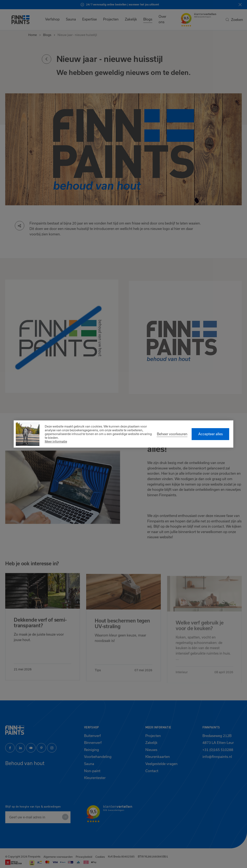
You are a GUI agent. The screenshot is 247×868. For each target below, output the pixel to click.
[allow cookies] (211, 434)
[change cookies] (172, 434)
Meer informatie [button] (56, 441)
